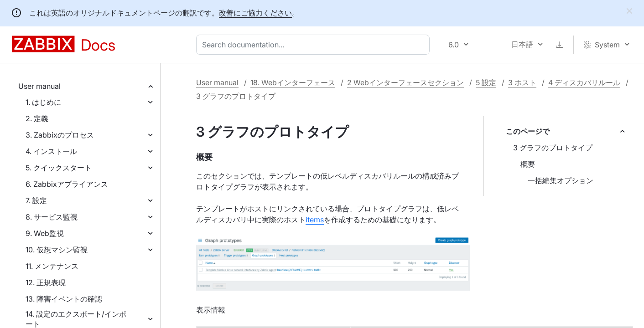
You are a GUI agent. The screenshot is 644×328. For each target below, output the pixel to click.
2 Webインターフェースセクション (405, 82)
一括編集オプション (561, 180)
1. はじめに (43, 102)
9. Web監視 (45, 233)
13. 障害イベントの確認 (64, 299)
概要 (528, 164)
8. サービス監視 (52, 217)
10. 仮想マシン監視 (57, 250)
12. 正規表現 (46, 282)
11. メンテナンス (52, 266)
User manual (39, 86)
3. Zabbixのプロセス (60, 135)
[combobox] (315, 45)
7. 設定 (36, 200)
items (315, 220)
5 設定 (486, 82)
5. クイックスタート (59, 168)
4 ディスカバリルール (584, 82)
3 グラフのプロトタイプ (553, 148)
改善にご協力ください (255, 13)
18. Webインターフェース (293, 82)
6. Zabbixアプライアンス (67, 184)
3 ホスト (522, 82)
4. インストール (51, 151)
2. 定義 (37, 118)
